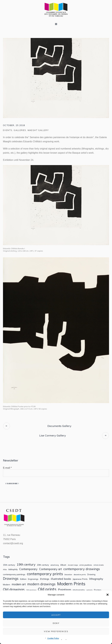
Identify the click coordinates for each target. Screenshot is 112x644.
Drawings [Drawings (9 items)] (11, 579)
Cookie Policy (53, 638)
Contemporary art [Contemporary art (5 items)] (50, 569)
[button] (108, 595)
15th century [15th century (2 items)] (9, 565)
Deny (56, 623)
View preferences (56, 631)
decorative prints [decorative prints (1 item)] (80, 575)
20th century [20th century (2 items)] (43, 565)
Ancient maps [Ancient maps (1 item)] (73, 565)
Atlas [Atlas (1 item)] (5, 570)
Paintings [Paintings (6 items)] (65, 590)
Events (8, 130)
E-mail (7, 468)
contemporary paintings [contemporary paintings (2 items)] (14, 574)
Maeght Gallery (38, 130)
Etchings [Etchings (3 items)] (45, 579)
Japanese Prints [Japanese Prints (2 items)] (80, 579)
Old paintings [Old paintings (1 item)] (31, 590)
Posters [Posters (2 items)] (98, 590)
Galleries (20, 130)
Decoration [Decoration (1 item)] (68, 575)
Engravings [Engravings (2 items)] (33, 579)
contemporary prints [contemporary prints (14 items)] (45, 574)
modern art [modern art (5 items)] (19, 584)
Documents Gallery (59, 426)
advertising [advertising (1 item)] (55, 565)
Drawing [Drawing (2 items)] (91, 574)
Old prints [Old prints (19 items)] (47, 589)
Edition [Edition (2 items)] (23, 579)
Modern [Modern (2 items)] (7, 585)
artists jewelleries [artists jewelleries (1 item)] (86, 565)
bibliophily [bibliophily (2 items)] (13, 569)
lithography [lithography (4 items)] (96, 579)
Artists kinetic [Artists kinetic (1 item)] (99, 565)
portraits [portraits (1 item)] (89, 590)
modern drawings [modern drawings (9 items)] (41, 584)
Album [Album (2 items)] (63, 565)
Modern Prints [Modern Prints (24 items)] (71, 584)
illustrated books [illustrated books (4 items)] (61, 579)
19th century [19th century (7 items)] (26, 565)
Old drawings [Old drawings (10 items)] (14, 589)
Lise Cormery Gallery (53, 435)
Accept (56, 615)
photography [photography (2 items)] (79, 590)
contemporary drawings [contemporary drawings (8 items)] (82, 569)
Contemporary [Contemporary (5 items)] (28, 569)
